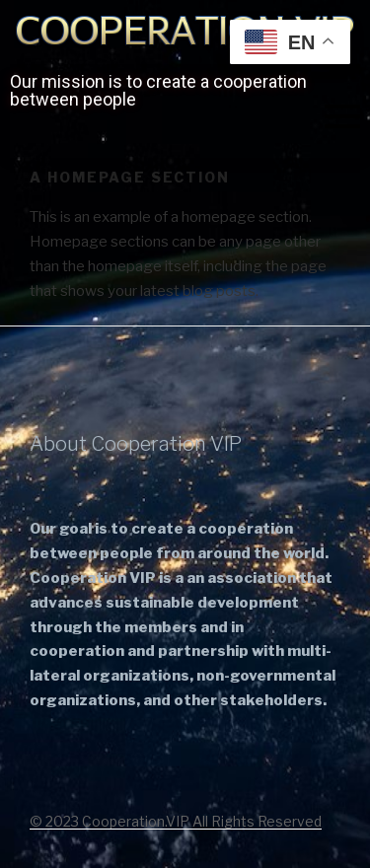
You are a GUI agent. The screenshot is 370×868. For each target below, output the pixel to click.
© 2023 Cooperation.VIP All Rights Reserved (176, 821)
